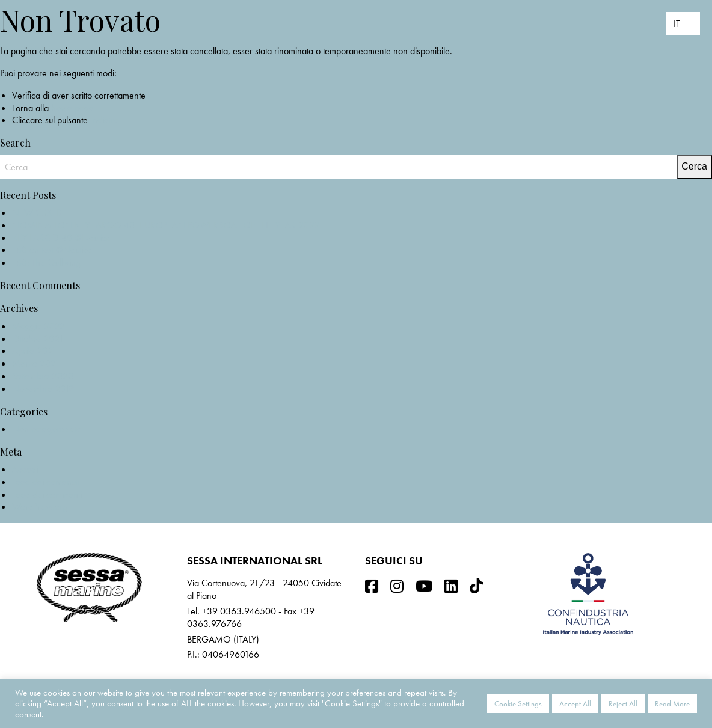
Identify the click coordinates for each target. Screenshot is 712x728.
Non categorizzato (47, 429)
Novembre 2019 (43, 389)
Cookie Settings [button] (518, 704)
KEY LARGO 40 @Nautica (61, 238)
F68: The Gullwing (46, 262)
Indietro (104, 120)
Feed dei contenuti (46, 482)
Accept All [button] (575, 704)
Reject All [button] (623, 704)
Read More (672, 704)
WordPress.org (40, 506)
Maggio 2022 (38, 326)
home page (72, 108)
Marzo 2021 (36, 363)
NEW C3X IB (37, 213)
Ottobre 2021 (38, 339)
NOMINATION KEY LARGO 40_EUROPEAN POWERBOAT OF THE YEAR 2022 (166, 225)
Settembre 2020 (43, 376)
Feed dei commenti (47, 494)
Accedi (25, 469)
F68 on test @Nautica (52, 250)
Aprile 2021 (35, 351)
